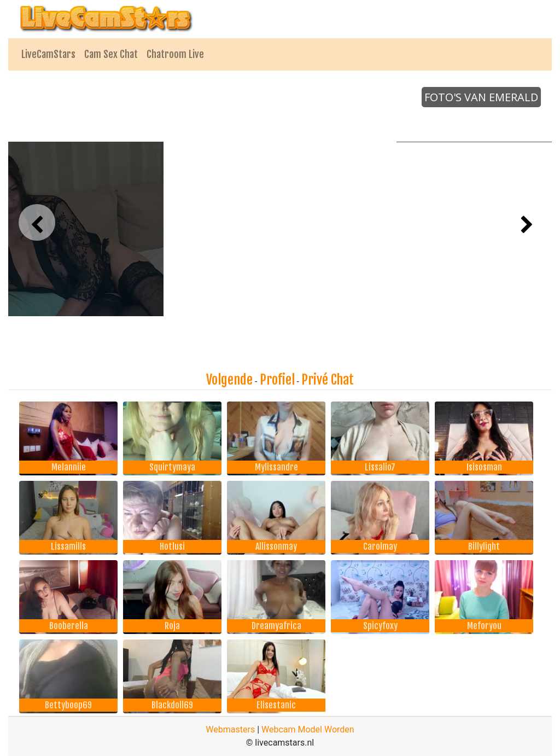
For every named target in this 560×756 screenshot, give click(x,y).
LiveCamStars (48, 54)
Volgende (229, 380)
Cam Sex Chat (111, 54)
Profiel (277, 380)
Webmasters (230, 729)
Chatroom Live (175, 54)
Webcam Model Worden (308, 729)
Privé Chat (328, 380)
